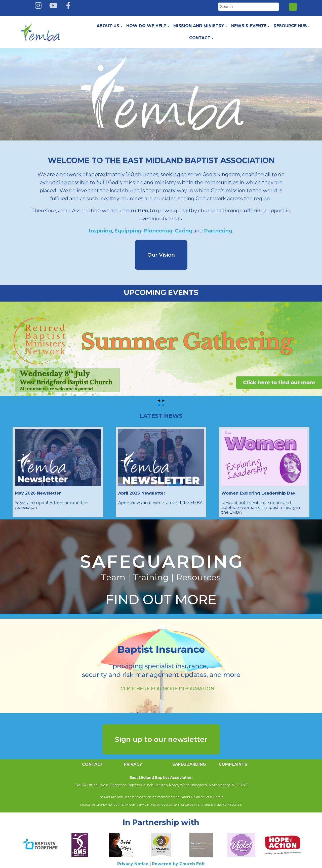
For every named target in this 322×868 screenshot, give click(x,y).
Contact (200, 38)
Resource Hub (290, 26)
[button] (159, 405)
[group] (161, 349)
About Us (108, 26)
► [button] (164, 400)
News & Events (249, 26)
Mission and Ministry (199, 26)
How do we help (146, 26)
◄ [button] (158, 400)
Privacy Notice (133, 864)
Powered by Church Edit (178, 864)
